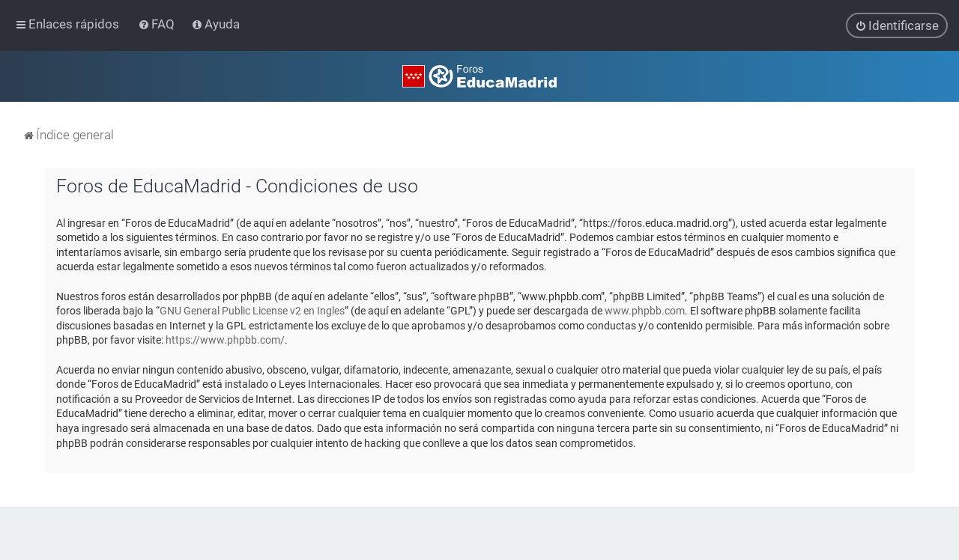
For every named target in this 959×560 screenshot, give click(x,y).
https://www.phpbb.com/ (225, 340)
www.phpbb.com (645, 311)
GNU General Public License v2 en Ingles (252, 311)
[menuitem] (158, 24)
